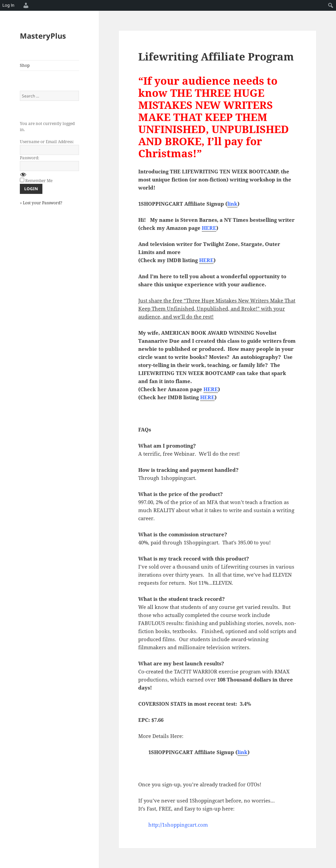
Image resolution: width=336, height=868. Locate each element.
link (232, 204)
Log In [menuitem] (8, 5)
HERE (211, 389)
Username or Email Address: (47, 142)
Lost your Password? (43, 203)
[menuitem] (25, 5)
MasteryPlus (43, 36)
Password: (29, 158)
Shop (25, 65)
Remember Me (39, 181)
